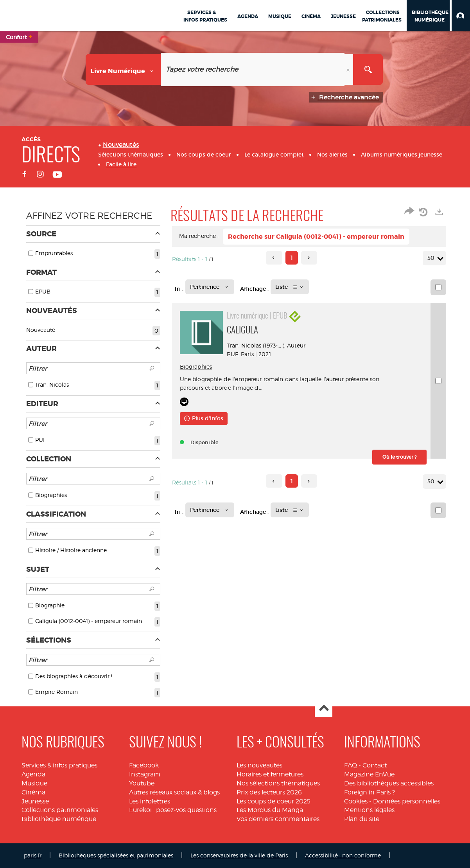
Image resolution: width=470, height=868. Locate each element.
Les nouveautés (259, 765)
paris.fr (33, 855)
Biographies (196, 366)
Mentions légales (369, 810)
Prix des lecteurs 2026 (269, 792)
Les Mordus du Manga (270, 810)
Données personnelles (407, 801)
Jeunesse (35, 801)
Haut (324, 709)
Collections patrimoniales (60, 810)
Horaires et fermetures (270, 774)
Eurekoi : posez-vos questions (173, 810)
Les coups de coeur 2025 (274, 801)
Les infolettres (150, 801)
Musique (34, 783)
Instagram (145, 774)
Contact (375, 765)
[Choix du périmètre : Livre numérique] (123, 69)
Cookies (356, 801)
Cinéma (33, 792)
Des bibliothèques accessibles (389, 783)
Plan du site (362, 819)
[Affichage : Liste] (290, 287)
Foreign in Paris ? (370, 792)
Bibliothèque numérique (59, 819)
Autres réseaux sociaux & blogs (174, 792)
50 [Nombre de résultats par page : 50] (432, 258)
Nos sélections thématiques (278, 783)
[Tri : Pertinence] (210, 287)
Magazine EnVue (369, 774)
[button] (461, 16)
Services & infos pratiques (59, 765)
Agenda (33, 774)
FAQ (351, 765)
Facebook (144, 765)
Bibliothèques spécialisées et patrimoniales (116, 855)
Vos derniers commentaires (278, 819)
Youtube (142, 783)
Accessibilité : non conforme (343, 855)
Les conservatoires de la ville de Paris (239, 855)
